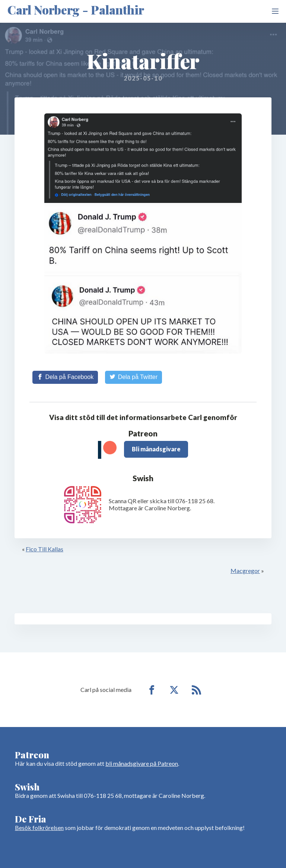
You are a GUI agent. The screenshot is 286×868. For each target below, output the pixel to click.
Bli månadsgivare (156, 449)
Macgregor (245, 571)
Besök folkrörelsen (39, 828)
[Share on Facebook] (65, 377)
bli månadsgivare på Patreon (142, 763)
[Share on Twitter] (134, 377)
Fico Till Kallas (45, 549)
